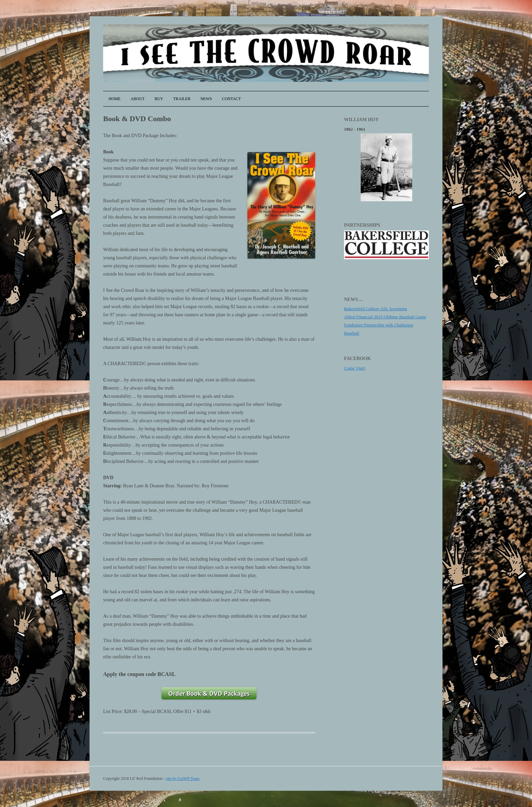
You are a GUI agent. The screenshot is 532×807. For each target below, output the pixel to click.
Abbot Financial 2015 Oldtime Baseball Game (385, 317)
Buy (159, 99)
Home (115, 99)
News (206, 99)
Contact (231, 99)
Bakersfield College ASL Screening (375, 309)
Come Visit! (355, 368)
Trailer (182, 99)
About (138, 99)
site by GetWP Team (183, 778)
